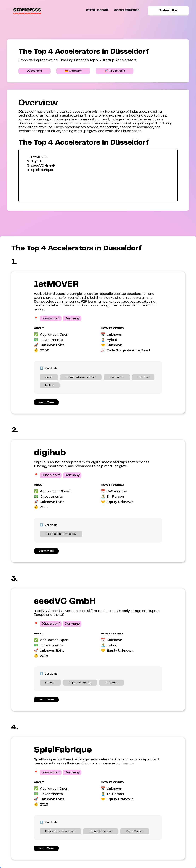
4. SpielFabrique (40, 170)
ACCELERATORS (127, 10)
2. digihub (35, 161)
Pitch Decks (97, 10)
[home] (27, 11)
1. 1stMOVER (38, 157)
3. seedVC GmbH (41, 166)
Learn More (46, 402)
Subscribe (168, 11)
